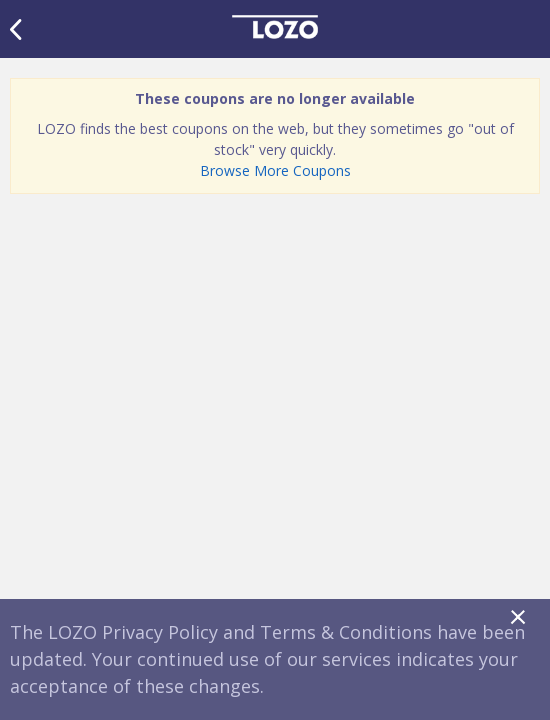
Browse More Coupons (275, 170)
